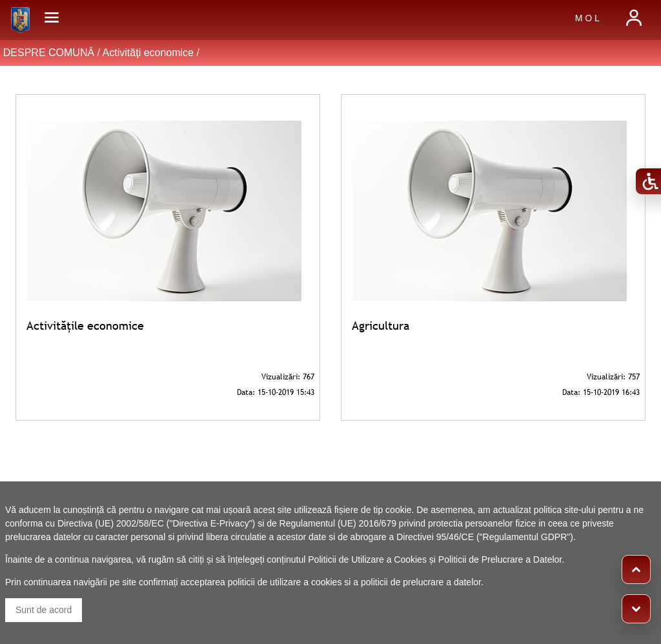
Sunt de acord (44, 610)
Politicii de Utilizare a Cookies (367, 559)
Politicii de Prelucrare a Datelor (500, 559)
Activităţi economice (148, 53)
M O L (587, 18)
